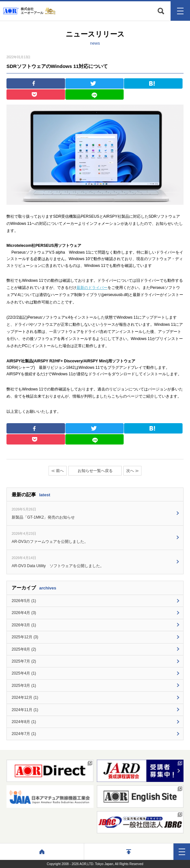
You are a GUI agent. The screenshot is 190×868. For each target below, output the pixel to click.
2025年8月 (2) (24, 649)
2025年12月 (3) (25, 637)
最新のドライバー (92, 288)
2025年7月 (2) (24, 661)
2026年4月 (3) (24, 613)
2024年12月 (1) (25, 698)
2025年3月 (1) (24, 686)
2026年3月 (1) (24, 625)
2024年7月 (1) (24, 734)
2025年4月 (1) (24, 673)
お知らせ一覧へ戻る (95, 471)
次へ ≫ (133, 471)
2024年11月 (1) (25, 710)
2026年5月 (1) (24, 601)
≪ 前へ (57, 471)
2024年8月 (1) (24, 722)
